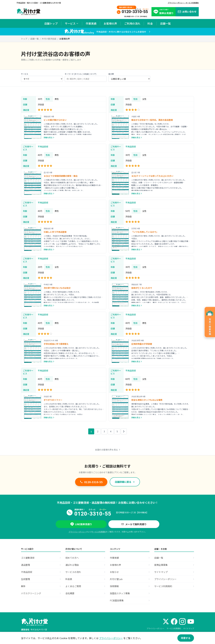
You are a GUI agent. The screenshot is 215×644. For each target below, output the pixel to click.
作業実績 (91, 23)
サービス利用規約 (99, 532)
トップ (24, 39)
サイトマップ (189, 628)
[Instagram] (182, 621)
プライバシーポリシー (77, 532)
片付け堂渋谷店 (49, 39)
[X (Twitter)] (166, 621)
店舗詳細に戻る (125, 482)
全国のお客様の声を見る (107, 450)
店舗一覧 (165, 23)
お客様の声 (110, 23)
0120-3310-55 (91, 482)
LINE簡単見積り (81, 524)
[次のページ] (124, 431)
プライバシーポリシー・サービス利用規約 (183, 3)
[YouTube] (191, 621)
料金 (150, 23)
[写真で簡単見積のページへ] (210, 322)
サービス (72, 23)
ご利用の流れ (132, 23)
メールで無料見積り (134, 524)
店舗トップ (51, 23)
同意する (186, 638)
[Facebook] (174, 621)
